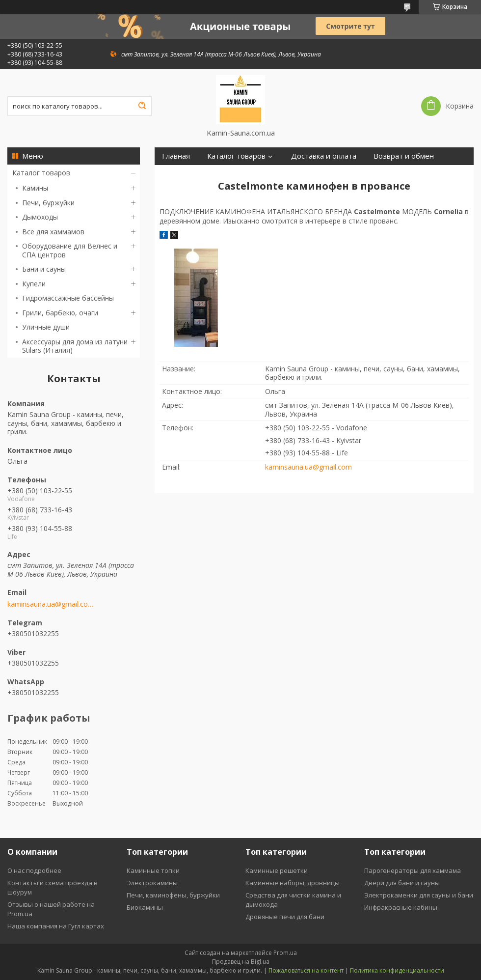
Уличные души (46, 327)
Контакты (216, 174)
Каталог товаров (41, 173)
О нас (172, 174)
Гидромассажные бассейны (68, 298)
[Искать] (142, 106)
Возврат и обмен (404, 156)
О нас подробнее (34, 870)
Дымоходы (40, 217)
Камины (35, 188)
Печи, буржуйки (48, 203)
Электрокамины (152, 883)
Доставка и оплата (324, 156)
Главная (176, 156)
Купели (34, 284)
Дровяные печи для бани (285, 917)
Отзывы (264, 174)
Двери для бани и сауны (402, 883)
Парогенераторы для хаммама (413, 870)
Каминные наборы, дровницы (293, 883)
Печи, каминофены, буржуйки (173, 895)
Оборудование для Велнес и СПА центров (70, 250)
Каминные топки (153, 870)
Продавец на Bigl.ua (241, 962)
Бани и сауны (44, 269)
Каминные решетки (277, 870)
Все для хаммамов (53, 232)
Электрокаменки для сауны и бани (419, 895)
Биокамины (145, 907)
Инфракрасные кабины (401, 907)
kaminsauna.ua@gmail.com (50, 604)
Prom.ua (285, 953)
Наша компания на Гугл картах (56, 926)
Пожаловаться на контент (306, 970)
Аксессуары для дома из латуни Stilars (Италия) (75, 346)
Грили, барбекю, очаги (60, 313)
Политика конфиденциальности (397, 970)
